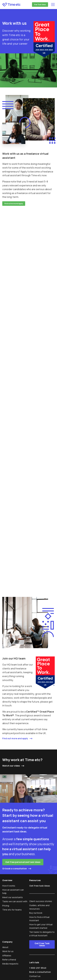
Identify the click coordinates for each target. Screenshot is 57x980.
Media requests (10, 964)
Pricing (6, 906)
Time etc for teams (12, 910)
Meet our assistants (13, 897)
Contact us (35, 976)
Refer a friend (9, 960)
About (5, 947)
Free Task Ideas (40, 5)
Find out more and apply (14, 204)
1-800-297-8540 (38, 968)
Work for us (8, 951)
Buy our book (36, 913)
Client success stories (41, 901)
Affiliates (7, 955)
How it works (9, 886)
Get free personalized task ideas (23, 862)
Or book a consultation (15, 869)
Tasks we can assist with (15, 901)
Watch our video (11, 766)
